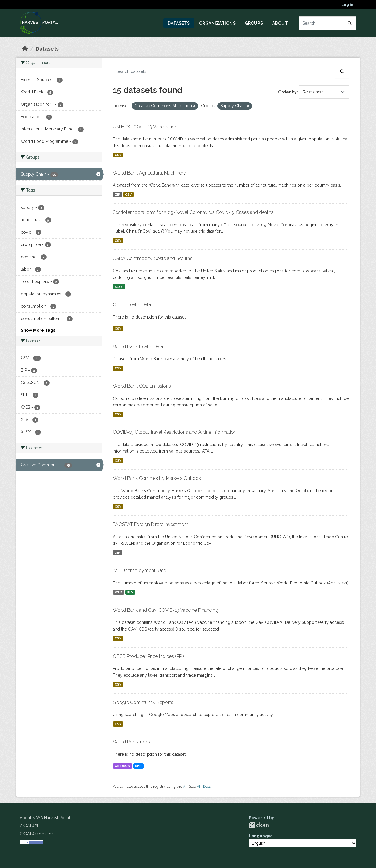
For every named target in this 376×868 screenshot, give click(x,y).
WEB (119, 592)
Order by (287, 92)
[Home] (25, 49)
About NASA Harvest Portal (45, 818)
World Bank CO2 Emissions (142, 386)
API (186, 786)
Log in (347, 5)
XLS (130, 592)
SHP (138, 766)
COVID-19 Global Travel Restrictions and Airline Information (175, 432)
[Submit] (350, 23)
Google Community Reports (143, 702)
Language (260, 836)
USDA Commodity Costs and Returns (153, 258)
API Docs (204, 786)
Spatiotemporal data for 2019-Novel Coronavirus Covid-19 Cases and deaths (193, 212)
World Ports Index (132, 742)
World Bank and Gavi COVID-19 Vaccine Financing (166, 610)
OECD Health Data (132, 305)
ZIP (117, 195)
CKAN (259, 825)
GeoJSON (122, 766)
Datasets (179, 23)
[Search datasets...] (328, 23)
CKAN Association (37, 834)
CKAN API (29, 826)
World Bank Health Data (138, 347)
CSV (118, 155)
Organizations (218, 23)
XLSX (119, 287)
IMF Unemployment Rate (139, 570)
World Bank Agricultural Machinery (149, 173)
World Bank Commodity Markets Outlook (157, 478)
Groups (254, 23)
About (280, 23)
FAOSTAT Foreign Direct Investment (150, 524)
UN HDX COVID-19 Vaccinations (146, 127)
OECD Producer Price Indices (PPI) (148, 656)
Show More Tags (38, 330)
